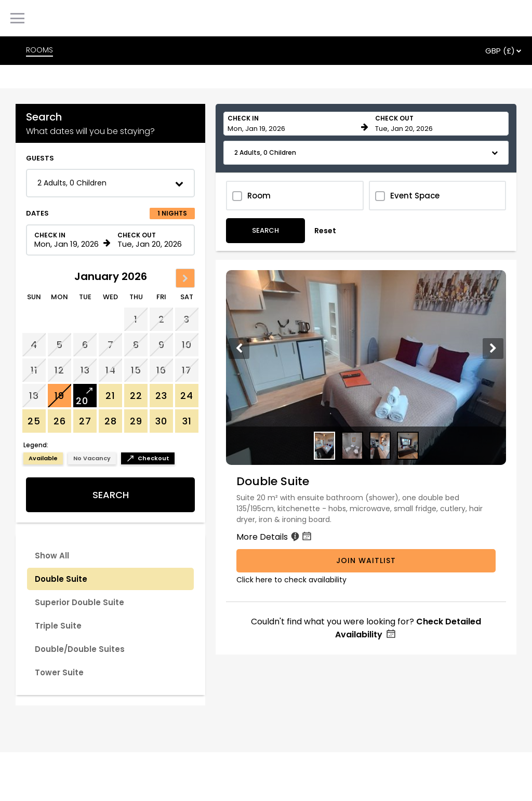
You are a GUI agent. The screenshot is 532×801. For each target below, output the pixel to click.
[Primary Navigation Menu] (17, 18)
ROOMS (39, 50)
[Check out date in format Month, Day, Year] (150, 240)
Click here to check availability (291, 580)
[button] (110, 183)
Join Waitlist (366, 560)
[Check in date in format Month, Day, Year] (67, 240)
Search (111, 495)
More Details (275, 537)
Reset (325, 231)
